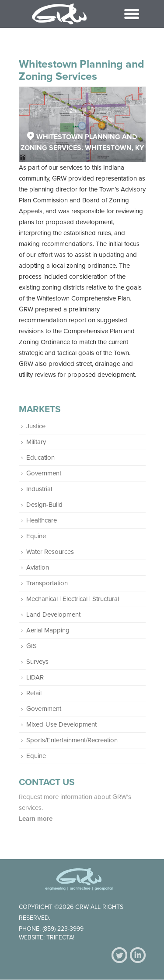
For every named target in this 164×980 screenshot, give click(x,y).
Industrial (39, 489)
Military (36, 442)
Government (44, 473)
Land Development (53, 615)
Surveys (37, 662)
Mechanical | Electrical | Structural (73, 599)
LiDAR (35, 677)
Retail (34, 693)
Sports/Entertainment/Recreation (72, 740)
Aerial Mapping (48, 630)
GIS (31, 646)
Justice (36, 426)
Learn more (37, 819)
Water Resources (50, 552)
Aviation (38, 567)
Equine (36, 536)
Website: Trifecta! (47, 937)
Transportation (47, 583)
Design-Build (44, 505)
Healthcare (42, 520)
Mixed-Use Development (61, 724)
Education (40, 458)
